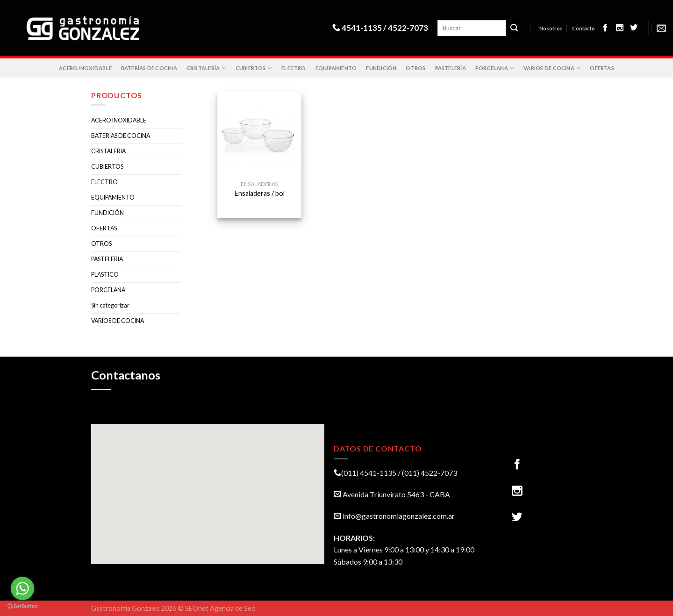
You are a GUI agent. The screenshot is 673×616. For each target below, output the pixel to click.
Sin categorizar (110, 305)
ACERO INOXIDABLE (85, 68)
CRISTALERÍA (206, 68)
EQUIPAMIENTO (336, 68)
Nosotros (551, 28)
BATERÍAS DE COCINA (149, 68)
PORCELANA (495, 68)
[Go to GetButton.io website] (22, 606)
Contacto (584, 28)
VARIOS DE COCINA (552, 68)
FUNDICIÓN (381, 68)
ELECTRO (294, 68)
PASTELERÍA (451, 68)
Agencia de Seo (233, 608)
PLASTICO (105, 275)
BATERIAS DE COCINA (121, 136)
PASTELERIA (107, 259)
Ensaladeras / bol (260, 193)
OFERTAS (602, 68)
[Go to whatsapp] (22, 588)
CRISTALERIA (108, 151)
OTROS (415, 68)
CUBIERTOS (254, 68)
